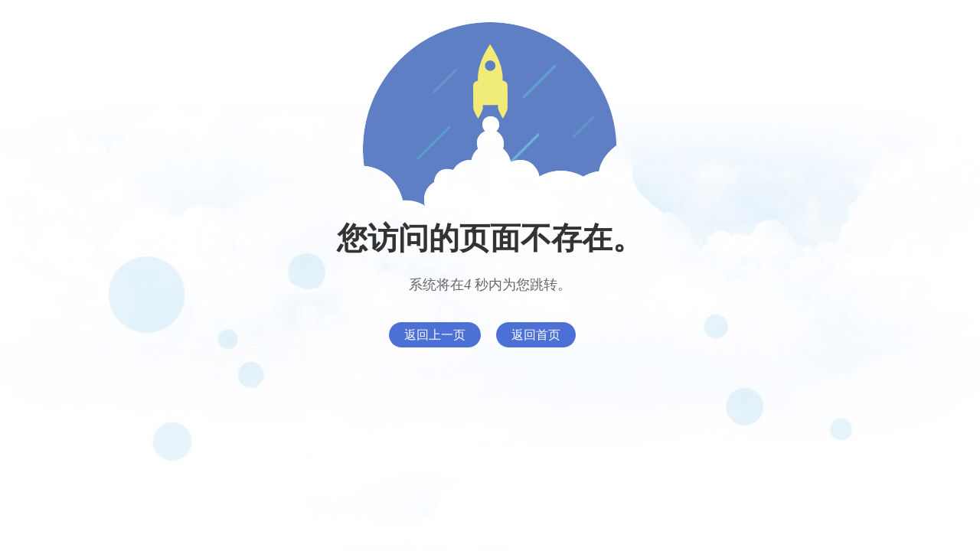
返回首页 (536, 335)
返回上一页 (435, 335)
